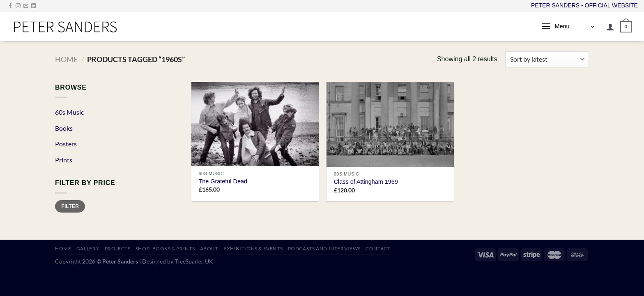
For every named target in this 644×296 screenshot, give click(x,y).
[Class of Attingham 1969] (390, 124)
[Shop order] (547, 59)
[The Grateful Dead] (255, 124)
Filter (70, 206)
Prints (64, 160)
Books (64, 128)
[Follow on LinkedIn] (34, 6)
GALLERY (88, 249)
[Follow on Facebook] (10, 6)
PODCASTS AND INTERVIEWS (324, 249)
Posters (66, 144)
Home (66, 59)
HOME (63, 249)
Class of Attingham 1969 (366, 182)
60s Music (69, 112)
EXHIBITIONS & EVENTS (253, 249)
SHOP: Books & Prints (165, 249)
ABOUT (209, 249)
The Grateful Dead (223, 181)
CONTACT (378, 249)
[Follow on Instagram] (18, 6)
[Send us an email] (26, 6)
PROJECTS (118, 249)
